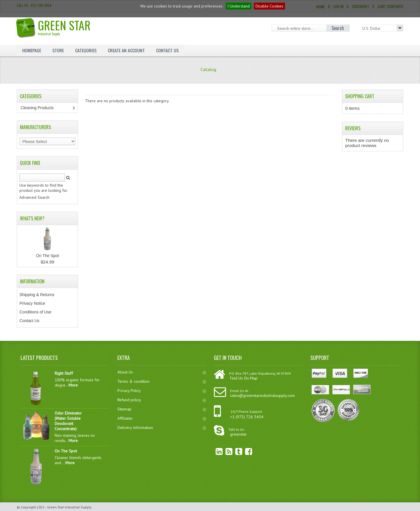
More (73, 385)
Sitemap (162, 409)
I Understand (239, 6)
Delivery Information (162, 428)
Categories (86, 50)
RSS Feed (225, 451)
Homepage (32, 50)
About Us (162, 372)
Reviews (353, 128)
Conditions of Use (35, 312)
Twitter (234, 451)
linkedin (215, 451)
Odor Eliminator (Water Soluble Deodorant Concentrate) (68, 421)
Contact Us (167, 50)
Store (58, 50)
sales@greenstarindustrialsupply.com (262, 395)
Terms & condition (162, 381)
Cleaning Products (40, 108)
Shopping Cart (360, 96)
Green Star (55, 26)
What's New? (32, 218)
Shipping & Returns (37, 295)
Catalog (208, 69)
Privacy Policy (162, 391)
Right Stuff (64, 373)
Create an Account (126, 50)
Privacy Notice (32, 303)
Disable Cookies (269, 6)
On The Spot (48, 256)
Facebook (244, 451)
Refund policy (162, 400)
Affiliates (162, 418)
